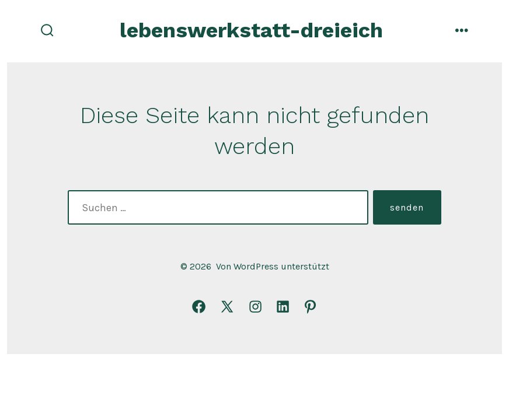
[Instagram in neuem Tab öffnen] (255, 307)
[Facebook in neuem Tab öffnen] (199, 307)
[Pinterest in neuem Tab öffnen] (310, 307)
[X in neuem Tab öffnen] (227, 307)
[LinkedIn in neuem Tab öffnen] (283, 307)
